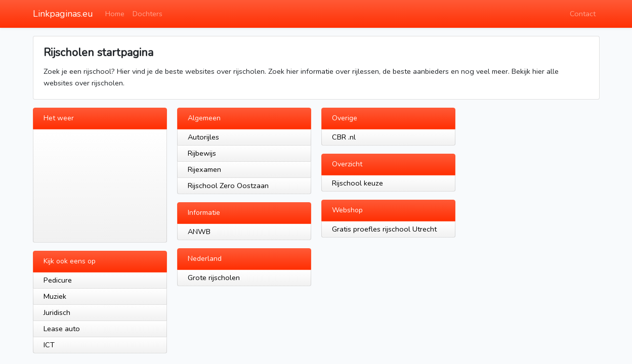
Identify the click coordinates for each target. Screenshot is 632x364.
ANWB (199, 232)
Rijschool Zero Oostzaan (228, 186)
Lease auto (62, 329)
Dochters (148, 14)
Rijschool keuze (357, 183)
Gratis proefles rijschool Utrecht (384, 229)
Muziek (55, 296)
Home (115, 14)
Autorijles (203, 137)
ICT (49, 345)
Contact (583, 14)
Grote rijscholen (214, 278)
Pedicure (58, 280)
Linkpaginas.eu (63, 14)
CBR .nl (344, 137)
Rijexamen (204, 169)
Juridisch (57, 312)
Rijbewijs (202, 153)
